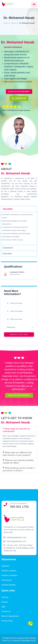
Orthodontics (7, 580)
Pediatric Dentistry (9, 571)
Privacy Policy (7, 621)
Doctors (5, 602)
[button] (19, 92)
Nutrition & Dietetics (9, 575)
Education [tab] (7, 254)
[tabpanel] (19, 228)
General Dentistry (9, 585)
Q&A (3, 607)
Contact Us (6, 611)
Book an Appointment (10, 616)
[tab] (19, 430)
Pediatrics (6, 566)
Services (5, 597)
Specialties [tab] (8, 209)
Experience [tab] (8, 248)
